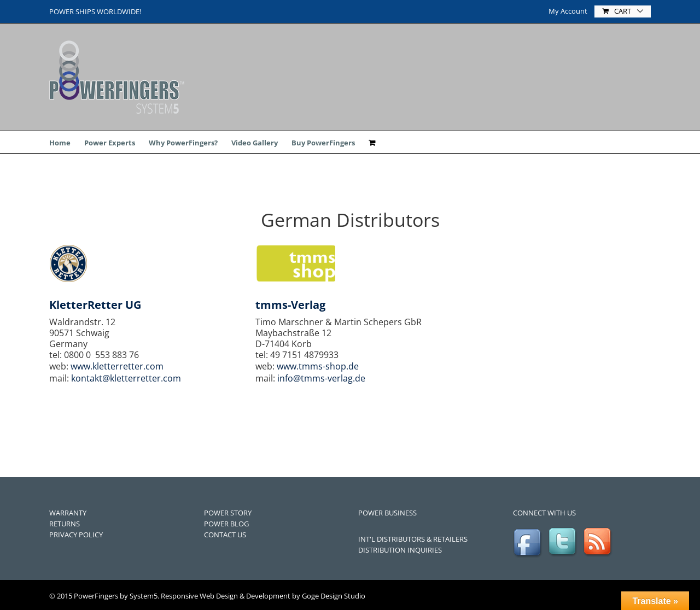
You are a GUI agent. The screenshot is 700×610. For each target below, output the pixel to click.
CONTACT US (225, 535)
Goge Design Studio (334, 596)
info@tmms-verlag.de (321, 378)
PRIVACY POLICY (76, 535)
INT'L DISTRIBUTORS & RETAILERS (413, 539)
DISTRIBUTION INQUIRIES (400, 550)
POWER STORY (228, 513)
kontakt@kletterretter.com (126, 378)
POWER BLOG (226, 524)
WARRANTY (68, 513)
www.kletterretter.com (117, 366)
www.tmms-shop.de (318, 366)
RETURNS (65, 524)
